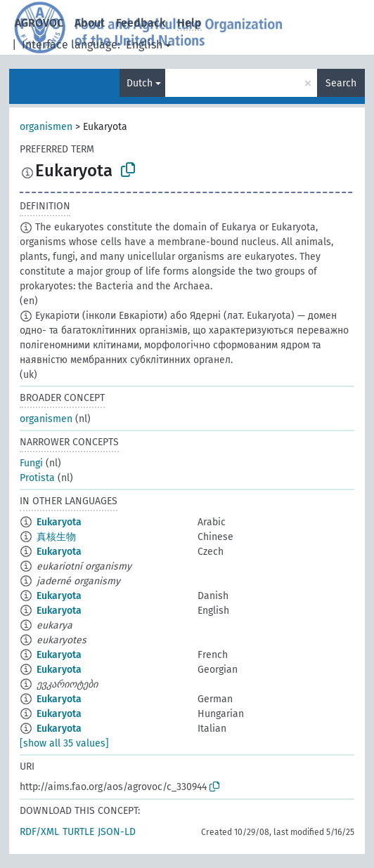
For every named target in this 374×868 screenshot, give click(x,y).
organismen (46, 127)
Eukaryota (59, 522)
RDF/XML (39, 832)
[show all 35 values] (64, 743)
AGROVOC (39, 23)
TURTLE (78, 832)
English (144, 45)
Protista (37, 478)
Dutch (140, 83)
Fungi (31, 463)
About (90, 23)
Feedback (141, 23)
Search (341, 83)
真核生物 (56, 537)
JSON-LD (117, 832)
